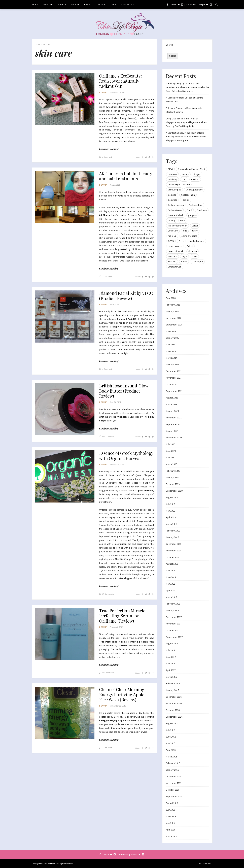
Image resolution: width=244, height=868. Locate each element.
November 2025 (174, 318)
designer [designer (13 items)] (172, 200)
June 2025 (171, 331)
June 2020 (171, 451)
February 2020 (173, 471)
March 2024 (171, 358)
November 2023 (174, 378)
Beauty (62, 5)
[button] (65, 99)
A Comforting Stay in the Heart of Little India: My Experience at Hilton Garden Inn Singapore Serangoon (186, 137)
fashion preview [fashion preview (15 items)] (176, 205)
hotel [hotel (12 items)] (183, 220)
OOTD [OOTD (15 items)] (171, 241)
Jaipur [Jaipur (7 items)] (195, 226)
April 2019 (171, 517)
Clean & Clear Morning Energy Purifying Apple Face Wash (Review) (124, 713)
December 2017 (174, 617)
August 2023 (172, 398)
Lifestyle (100, 5)
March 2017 (171, 677)
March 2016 (171, 757)
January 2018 (172, 610)
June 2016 (171, 737)
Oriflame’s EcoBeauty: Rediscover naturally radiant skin (122, 82)
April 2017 (171, 670)
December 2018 (174, 544)
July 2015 (170, 810)
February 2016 (173, 763)
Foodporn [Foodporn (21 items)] (202, 210)
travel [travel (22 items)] (184, 261)
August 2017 (172, 644)
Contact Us (128, 5)
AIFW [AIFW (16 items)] (170, 169)
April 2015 (171, 830)
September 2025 (174, 325)
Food (87, 5)
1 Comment (107, 158)
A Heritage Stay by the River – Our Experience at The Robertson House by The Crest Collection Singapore (187, 87)
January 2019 (172, 537)
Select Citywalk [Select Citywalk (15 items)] (176, 251)
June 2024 (171, 351)
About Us (48, 5)
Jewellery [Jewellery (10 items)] (173, 231)
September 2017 (174, 637)
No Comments (108, 446)
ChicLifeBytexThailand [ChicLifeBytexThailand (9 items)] (179, 184)
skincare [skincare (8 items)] (193, 251)
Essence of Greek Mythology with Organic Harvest (125, 469)
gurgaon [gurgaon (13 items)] (192, 215)
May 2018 (170, 584)
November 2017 (174, 624)
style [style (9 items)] (184, 256)
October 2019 (173, 484)
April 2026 (171, 298)
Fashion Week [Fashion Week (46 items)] (175, 210)
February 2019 (173, 531)
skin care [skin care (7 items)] (172, 256)
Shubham (191, 5)
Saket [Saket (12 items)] (190, 246)
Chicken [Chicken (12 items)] (195, 179)
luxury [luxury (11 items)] (195, 231)
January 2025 (172, 338)
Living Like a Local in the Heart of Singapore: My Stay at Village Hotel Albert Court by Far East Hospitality (186, 122)
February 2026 (173, 305)
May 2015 (170, 823)
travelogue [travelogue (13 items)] (197, 261)
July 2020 (170, 444)
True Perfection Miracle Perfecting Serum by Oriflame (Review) (124, 633)
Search (169, 45)
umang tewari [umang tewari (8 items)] (175, 267)
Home (35, 5)
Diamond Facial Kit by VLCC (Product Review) (124, 304)
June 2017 (171, 657)
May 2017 (170, 663)
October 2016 (173, 710)
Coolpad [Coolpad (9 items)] (172, 195)
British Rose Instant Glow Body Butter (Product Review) (126, 400)
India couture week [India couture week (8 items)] (178, 226)
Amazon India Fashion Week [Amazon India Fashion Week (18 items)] (191, 169)
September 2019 (174, 491)
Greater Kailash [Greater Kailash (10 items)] (176, 215)
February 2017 (173, 683)
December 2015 (174, 777)
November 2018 (174, 551)
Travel (113, 5)
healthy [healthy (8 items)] (172, 220)
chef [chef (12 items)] (184, 179)
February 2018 (173, 604)
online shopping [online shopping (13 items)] (189, 236)
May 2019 (170, 511)
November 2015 (174, 783)
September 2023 (174, 391)
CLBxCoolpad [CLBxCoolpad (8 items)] (175, 190)
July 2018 (170, 571)
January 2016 (172, 770)
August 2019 (172, 497)
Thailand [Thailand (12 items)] (172, 261)
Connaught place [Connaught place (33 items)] (194, 190)
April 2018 (171, 590)
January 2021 (172, 431)
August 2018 (172, 564)
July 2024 (170, 345)
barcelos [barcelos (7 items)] (172, 174)
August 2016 (172, 723)
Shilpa (202, 5)
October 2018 (173, 557)
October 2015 (173, 790)
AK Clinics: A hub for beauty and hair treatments (121, 181)
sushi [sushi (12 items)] (194, 256)
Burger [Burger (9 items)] (197, 174)
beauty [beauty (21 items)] (185, 174)
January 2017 (172, 690)
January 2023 (172, 411)
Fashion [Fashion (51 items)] (186, 200)
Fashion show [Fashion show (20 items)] (196, 205)
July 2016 (170, 730)
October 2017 (173, 630)
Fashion (75, 5)
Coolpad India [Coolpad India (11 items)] (188, 195)
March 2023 (171, 404)
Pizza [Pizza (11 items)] (181, 241)
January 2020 (172, 477)
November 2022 (174, 418)
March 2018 (171, 597)
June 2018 (171, 577)
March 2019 (171, 524)
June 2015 (171, 816)
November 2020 (174, 438)
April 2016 (171, 750)
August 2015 (172, 803)
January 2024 (172, 364)
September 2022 (174, 424)
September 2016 (174, 717)
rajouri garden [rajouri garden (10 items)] (175, 246)
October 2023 (173, 384)
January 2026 (172, 311)
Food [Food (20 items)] (189, 210)
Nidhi (174, 5)
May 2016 (170, 743)
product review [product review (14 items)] (197, 241)
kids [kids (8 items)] (185, 231)
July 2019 (170, 504)
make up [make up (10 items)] (172, 236)
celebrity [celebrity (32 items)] (172, 179)
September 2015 (174, 796)
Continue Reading (109, 150)
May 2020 (170, 457)
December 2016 (174, 697)
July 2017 (170, 650)
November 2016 (174, 703)
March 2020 (171, 464)
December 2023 (174, 371)
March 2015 (171, 836)
